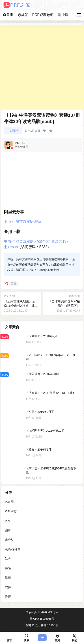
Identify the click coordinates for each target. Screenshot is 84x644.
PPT (8, 521)
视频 (8, 578)
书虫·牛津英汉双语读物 (22, 222)
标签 (23, 15)
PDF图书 (13, 131)
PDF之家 (53, 612)
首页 (8, 15)
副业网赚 (65, 15)
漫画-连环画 (13, 549)
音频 (8, 597)
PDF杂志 (11, 511)
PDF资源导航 (43, 15)
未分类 (9, 540)
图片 (8, 530)
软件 (8, 587)
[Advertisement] (42, 68)
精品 (8, 568)
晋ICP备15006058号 (42, 619)
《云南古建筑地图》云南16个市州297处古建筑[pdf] (21, 306)
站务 (8, 559)
